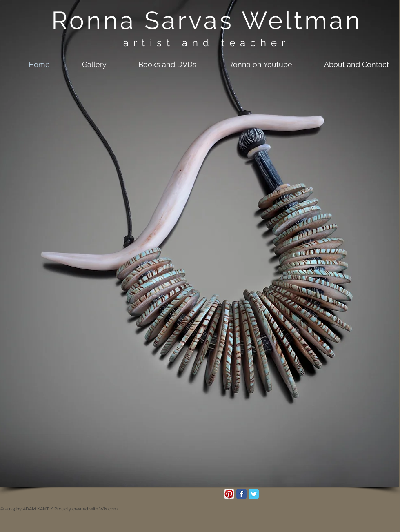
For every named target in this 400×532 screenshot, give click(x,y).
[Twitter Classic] (254, 494)
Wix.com (108, 509)
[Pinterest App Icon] (229, 494)
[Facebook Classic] (241, 494)
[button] (84, 64)
